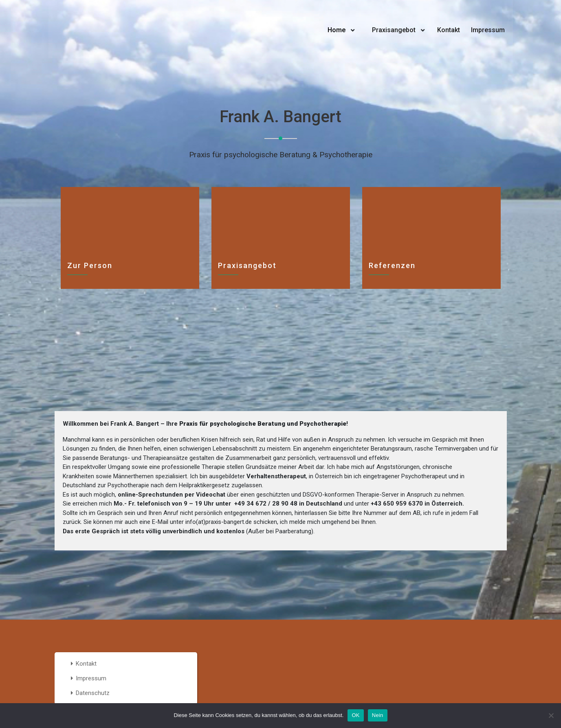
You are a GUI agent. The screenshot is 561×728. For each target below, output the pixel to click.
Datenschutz (93, 693)
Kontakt (449, 30)
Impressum (488, 30)
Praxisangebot (394, 30)
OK (355, 715)
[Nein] (551, 715)
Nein (378, 715)
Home (337, 30)
